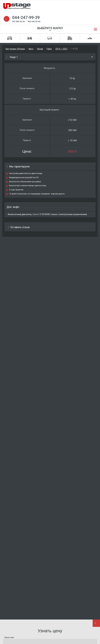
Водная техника (90, 38)
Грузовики (50, 38)
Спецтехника (70, 38)
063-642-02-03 (34, 21)
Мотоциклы (30, 38)
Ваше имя (9, 637)
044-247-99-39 (26, 18)
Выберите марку (50, 28)
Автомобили (10, 38)
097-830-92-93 (18, 21)
